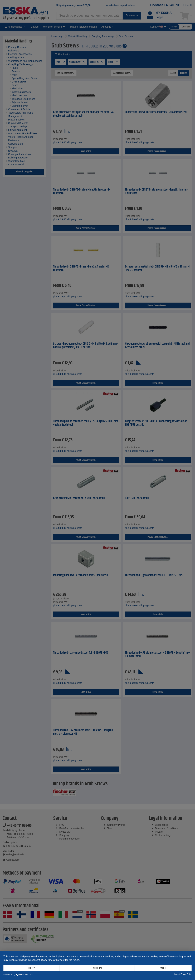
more (163, 968)
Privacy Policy (186, 974)
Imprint (177, 974)
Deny (32, 968)
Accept (97, 968)
